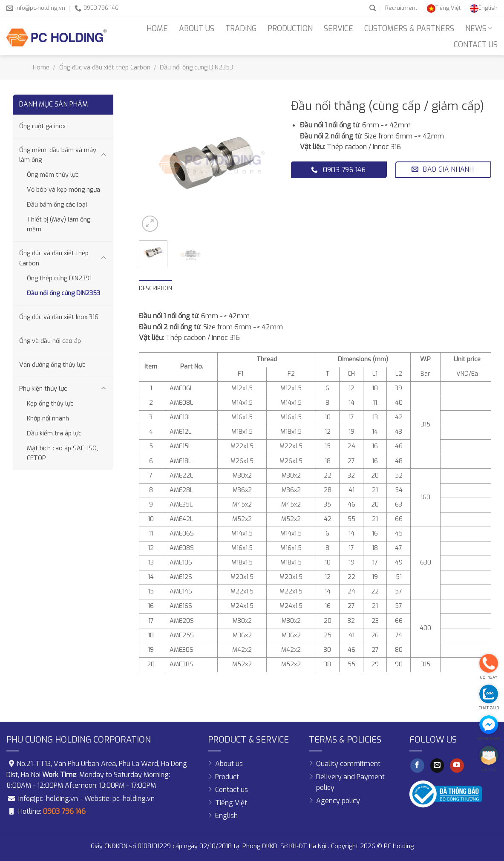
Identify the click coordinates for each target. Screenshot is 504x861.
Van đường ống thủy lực (52, 365)
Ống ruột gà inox (42, 126)
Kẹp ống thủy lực (50, 404)
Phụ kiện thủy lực (43, 389)
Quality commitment (348, 764)
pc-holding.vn (134, 799)
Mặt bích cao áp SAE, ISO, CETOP (62, 453)
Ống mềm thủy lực (53, 175)
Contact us (476, 45)
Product (227, 777)
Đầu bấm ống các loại (57, 205)
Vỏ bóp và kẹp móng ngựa (63, 190)
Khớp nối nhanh (48, 419)
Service (338, 29)
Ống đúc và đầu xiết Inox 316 (59, 317)
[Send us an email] (437, 766)
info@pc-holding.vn (48, 799)
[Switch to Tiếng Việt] (444, 8)
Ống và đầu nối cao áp (50, 341)
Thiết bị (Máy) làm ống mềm (59, 225)
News (479, 29)
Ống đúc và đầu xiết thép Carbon (105, 68)
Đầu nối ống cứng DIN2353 (196, 68)
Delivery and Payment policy (350, 782)
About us (197, 29)
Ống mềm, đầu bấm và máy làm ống (58, 155)
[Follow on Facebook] (417, 766)
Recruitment (401, 8)
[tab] (156, 288)
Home (157, 29)
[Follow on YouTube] (457, 766)
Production (290, 29)
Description (156, 288)
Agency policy (338, 801)
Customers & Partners (409, 29)
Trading (241, 29)
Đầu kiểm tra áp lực (54, 433)
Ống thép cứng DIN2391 (59, 278)
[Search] (373, 8)
